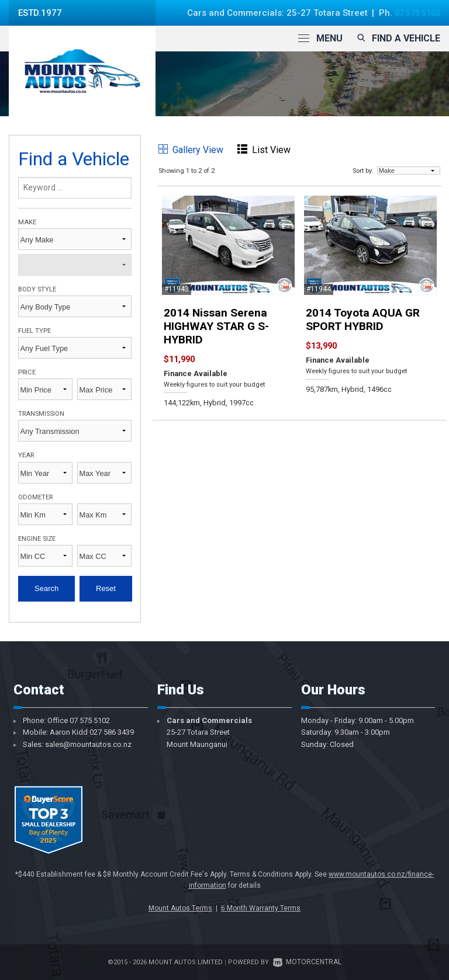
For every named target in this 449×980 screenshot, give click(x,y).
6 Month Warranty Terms (261, 908)
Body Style (37, 289)
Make (27, 222)
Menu (320, 38)
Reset (106, 588)
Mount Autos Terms (180, 908)
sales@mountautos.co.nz (88, 744)
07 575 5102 (414, 13)
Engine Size (37, 539)
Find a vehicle (397, 38)
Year (26, 455)
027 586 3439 (112, 732)
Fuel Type (34, 331)
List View (264, 150)
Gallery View (191, 150)
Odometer (35, 497)
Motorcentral (307, 962)
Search (46, 588)
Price (27, 372)
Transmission (41, 414)
